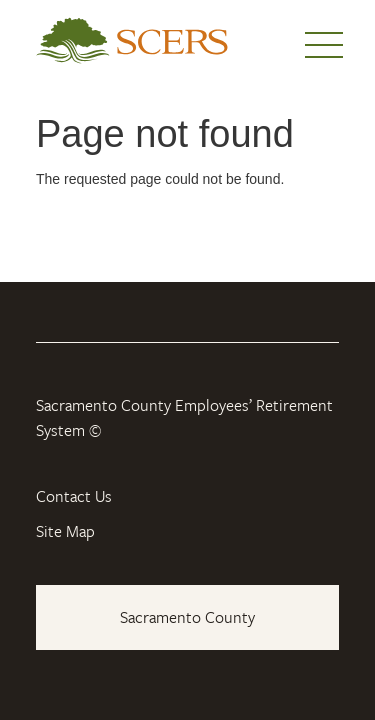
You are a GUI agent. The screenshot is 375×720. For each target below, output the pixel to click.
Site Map (65, 531)
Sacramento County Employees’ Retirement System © (184, 418)
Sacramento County (187, 617)
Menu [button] (324, 45)
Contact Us (74, 496)
